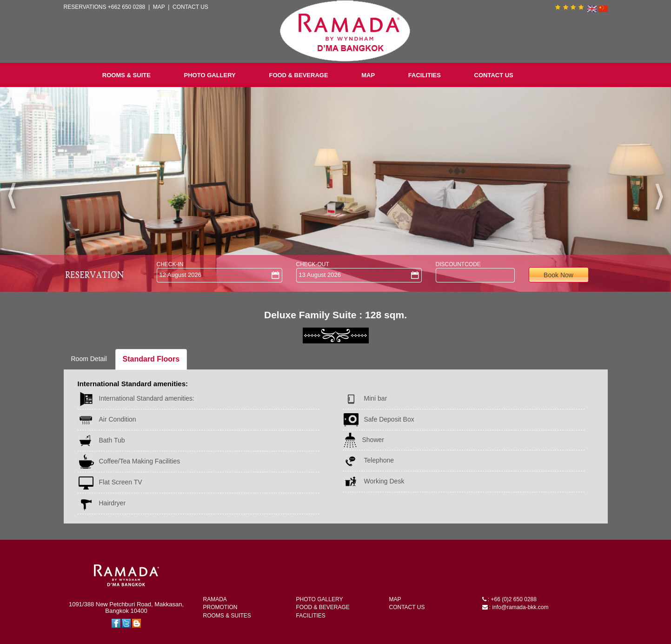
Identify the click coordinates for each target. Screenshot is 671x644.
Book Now (558, 275)
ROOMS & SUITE (126, 75)
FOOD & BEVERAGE (298, 75)
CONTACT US (190, 7)
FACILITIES (425, 75)
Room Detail (89, 359)
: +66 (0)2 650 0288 (509, 599)
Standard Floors (151, 359)
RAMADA (215, 599)
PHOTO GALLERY (210, 75)
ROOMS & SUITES (227, 616)
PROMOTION (220, 607)
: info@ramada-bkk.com (515, 607)
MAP (159, 7)
